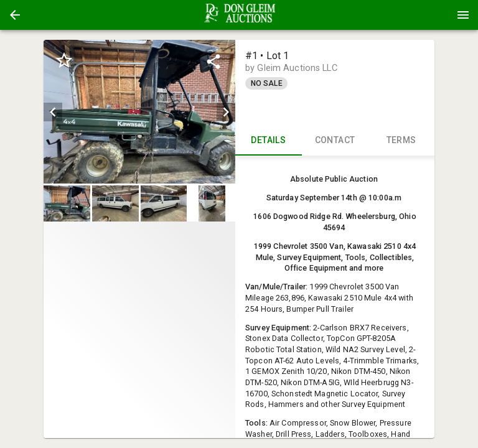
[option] (139, 112)
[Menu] (463, 15)
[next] (226, 112)
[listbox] (139, 112)
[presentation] (239, 15)
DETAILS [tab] (269, 141)
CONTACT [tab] (335, 141)
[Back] (15, 15)
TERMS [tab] (401, 141)
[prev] (53, 112)
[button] (15, 15)
